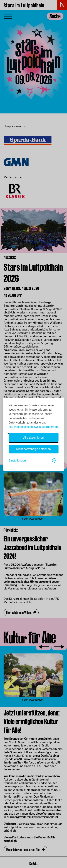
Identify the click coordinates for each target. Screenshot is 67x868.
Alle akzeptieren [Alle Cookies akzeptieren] (34, 438)
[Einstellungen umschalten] (18, 461)
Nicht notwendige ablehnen (33, 449)
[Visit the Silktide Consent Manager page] (54, 461)
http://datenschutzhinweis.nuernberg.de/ (34, 427)
